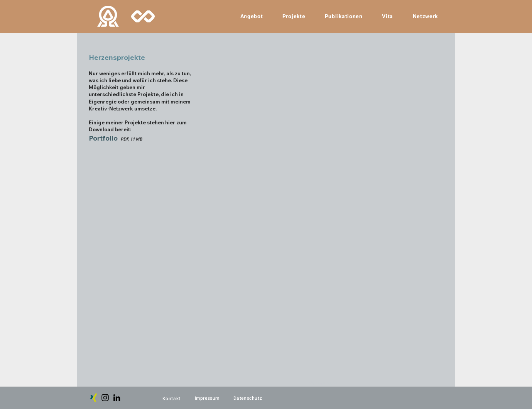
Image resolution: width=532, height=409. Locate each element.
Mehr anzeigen (323, 383)
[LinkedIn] (117, 398)
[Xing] (94, 398)
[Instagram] (105, 398)
